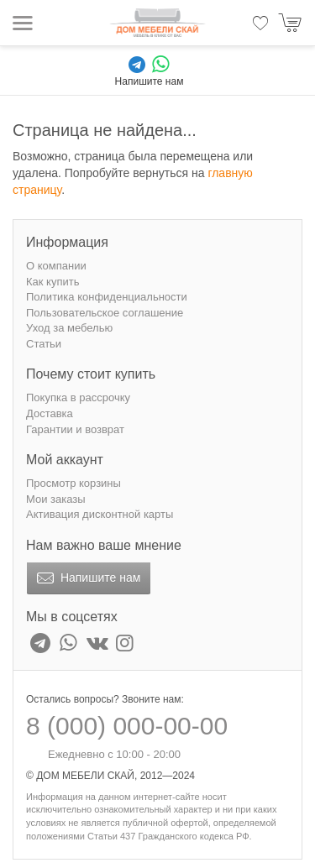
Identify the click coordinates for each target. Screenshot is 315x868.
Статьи (44, 344)
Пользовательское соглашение (105, 313)
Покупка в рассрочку (78, 397)
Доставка (50, 413)
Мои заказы (56, 499)
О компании (56, 266)
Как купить (52, 282)
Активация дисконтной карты (100, 514)
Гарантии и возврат (75, 429)
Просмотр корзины (73, 483)
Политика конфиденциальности (107, 297)
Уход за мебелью (69, 328)
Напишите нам (87, 578)
